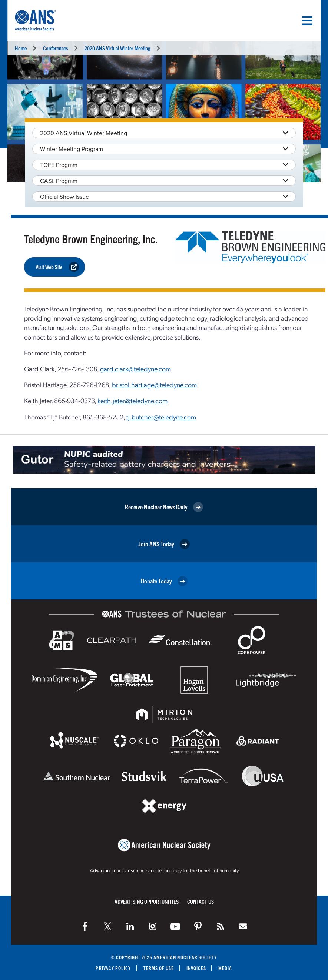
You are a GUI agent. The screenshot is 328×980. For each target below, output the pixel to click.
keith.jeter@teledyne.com (132, 400)
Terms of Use (159, 968)
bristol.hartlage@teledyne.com (154, 384)
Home (21, 48)
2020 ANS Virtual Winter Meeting (117, 48)
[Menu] (307, 21)
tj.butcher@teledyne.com (161, 417)
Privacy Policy (113, 968)
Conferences (56, 48)
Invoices (196, 968)
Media (225, 968)
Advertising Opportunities (147, 901)
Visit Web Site (57, 267)
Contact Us (201, 901)
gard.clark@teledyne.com (135, 369)
